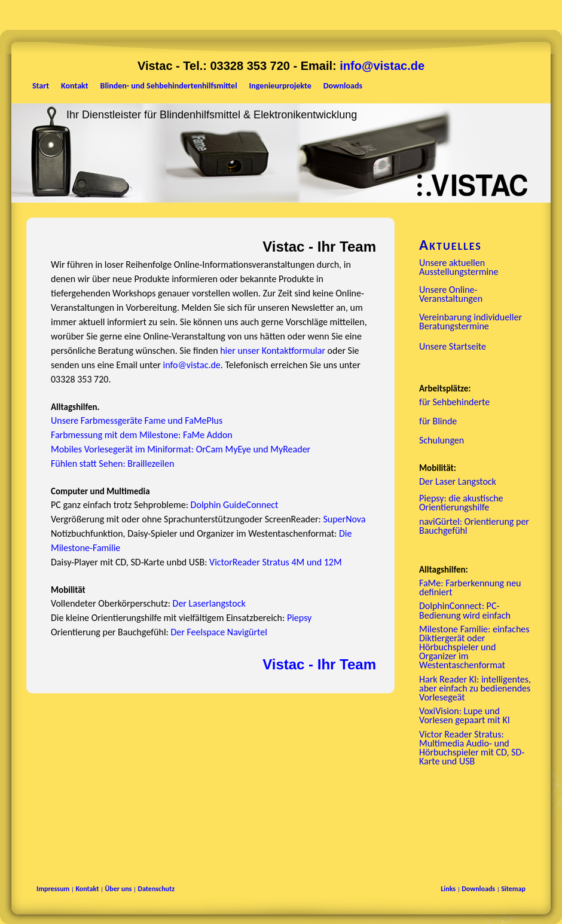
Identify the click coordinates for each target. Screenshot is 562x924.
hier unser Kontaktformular (273, 351)
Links (448, 889)
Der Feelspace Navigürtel (219, 632)
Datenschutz (156, 889)
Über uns (118, 889)
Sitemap (513, 889)
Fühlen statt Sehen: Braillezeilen (112, 463)
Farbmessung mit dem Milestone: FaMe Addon (142, 435)
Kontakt (87, 889)
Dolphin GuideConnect (235, 505)
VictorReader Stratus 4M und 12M (276, 562)
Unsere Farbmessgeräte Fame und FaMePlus (137, 420)
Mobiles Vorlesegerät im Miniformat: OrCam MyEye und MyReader (181, 449)
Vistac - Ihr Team (319, 664)
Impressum (53, 889)
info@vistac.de (382, 66)
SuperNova (344, 519)
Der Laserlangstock (209, 603)
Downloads (478, 889)
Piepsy (299, 618)
